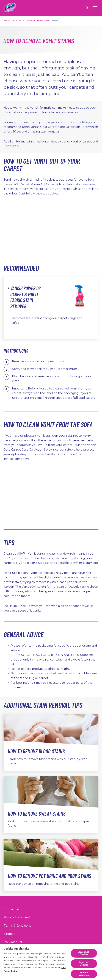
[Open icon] (87, 8)
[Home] (10, 8)
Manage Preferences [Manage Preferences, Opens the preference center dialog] (84, 974)
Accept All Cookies (84, 953)
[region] (51, 962)
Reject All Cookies (84, 964)
